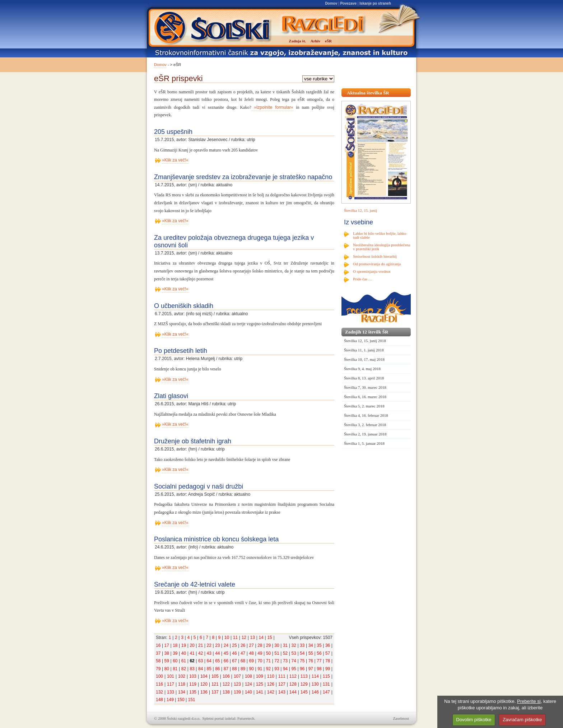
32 (294, 645)
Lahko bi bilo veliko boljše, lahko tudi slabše (380, 235)
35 (319, 645)
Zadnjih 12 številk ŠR (367, 332)
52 (285, 653)
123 (237, 684)
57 (328, 653)
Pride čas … (363, 279)
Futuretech (246, 718)
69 (252, 661)
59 (167, 661)
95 (294, 669)
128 (293, 684)
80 (167, 669)
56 (319, 653)
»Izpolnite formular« (272, 107)
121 (215, 684)
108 (248, 676)
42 (201, 653)
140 (248, 692)
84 (201, 669)
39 (175, 653)
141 (260, 692)
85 (209, 669)
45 (226, 653)
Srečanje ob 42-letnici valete (195, 584)
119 (193, 684)
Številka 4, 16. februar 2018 (366, 415)
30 (277, 645)
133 (171, 692)
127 (282, 684)
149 (170, 700)
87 (226, 669)
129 (304, 684)
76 (311, 661)
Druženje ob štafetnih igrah (193, 441)
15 (269, 638)
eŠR (328, 41)
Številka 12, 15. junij (360, 210)
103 (193, 676)
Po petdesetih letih (181, 351)
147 (326, 692)
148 (159, 700)
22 (209, 645)
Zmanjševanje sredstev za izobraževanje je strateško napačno (243, 177)
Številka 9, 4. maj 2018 (362, 369)
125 (260, 684)
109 (260, 676)
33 (302, 645)
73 (285, 661)
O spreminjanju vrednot (372, 271)
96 (302, 669)
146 (315, 692)
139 (237, 692)
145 (304, 692)
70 (260, 661)
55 (311, 653)
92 (268, 669)
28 (260, 645)
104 (204, 676)
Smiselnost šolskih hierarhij (375, 256)
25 (234, 645)
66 (226, 661)
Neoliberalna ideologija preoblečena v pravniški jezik (381, 247)
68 (243, 661)
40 (184, 653)
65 (217, 661)
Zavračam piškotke (522, 720)
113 (304, 676)
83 (192, 669)
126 (271, 684)
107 (237, 676)
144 (293, 692)
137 (215, 692)
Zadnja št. (297, 41)
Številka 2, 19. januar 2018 (365, 434)
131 (326, 684)
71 (268, 661)
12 (244, 638)
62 (192, 661)
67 (234, 661)
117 (171, 684)
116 (159, 684)
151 (191, 700)
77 (319, 661)
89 (243, 669)
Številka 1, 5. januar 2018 (364, 443)
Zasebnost (401, 718)
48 (252, 653)
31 (285, 645)
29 (268, 645)
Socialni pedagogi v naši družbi (199, 486)
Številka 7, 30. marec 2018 (365, 387)
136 (204, 692)
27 (252, 645)
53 (294, 653)
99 (328, 669)
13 (253, 638)
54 (302, 653)
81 (175, 669)
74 (294, 661)
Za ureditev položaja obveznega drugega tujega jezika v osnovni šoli (234, 241)
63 (201, 661)
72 (277, 661)
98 (319, 669)
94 (285, 669)
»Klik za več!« (175, 160)
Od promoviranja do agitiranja (377, 264)
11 (235, 638)
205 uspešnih (173, 132)
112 (293, 676)
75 (302, 661)
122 (226, 684)
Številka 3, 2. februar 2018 (365, 425)
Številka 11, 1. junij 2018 (364, 350)
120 (204, 684)
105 (215, 676)
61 (184, 661)
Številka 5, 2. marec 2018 (364, 406)
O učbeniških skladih (184, 306)
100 (159, 676)
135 (193, 692)
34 (311, 645)
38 (167, 653)
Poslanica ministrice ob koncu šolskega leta (216, 539)
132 (159, 692)
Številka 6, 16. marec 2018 (365, 397)
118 (182, 684)
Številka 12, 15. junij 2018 (365, 341)
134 (182, 692)
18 (175, 645)
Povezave (348, 3)
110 (271, 676)
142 (271, 692)
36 (328, 645)
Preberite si (529, 701)
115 (326, 676)
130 (315, 684)
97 (311, 669)
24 (226, 645)
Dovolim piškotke (474, 720)
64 (209, 661)
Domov (331, 3)
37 (158, 653)
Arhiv (316, 41)
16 (158, 645)
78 (328, 661)
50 (268, 653)
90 (252, 669)
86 (217, 669)
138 (226, 692)
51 (277, 653)
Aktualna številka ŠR (368, 93)
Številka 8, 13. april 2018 (364, 378)
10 (227, 638)
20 (192, 645)
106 (226, 676)
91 (260, 669)
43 (209, 653)
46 (234, 653)
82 (184, 669)
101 (171, 676)
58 (158, 661)
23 (217, 645)
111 (282, 676)
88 (234, 669)
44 (217, 653)
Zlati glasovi (171, 396)
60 (175, 661)
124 (248, 684)
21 (201, 645)
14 (261, 638)
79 (158, 669)
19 (184, 645)
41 (192, 653)
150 (181, 700)
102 (182, 676)
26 (243, 645)
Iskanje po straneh (375, 3)
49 (260, 653)
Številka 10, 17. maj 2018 (364, 359)
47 (243, 653)
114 (315, 676)
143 (282, 692)
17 (167, 645)
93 (277, 669)
